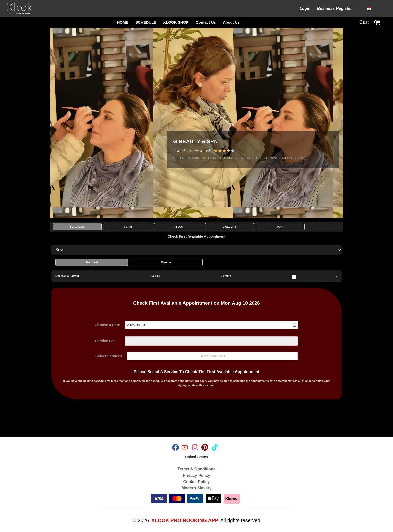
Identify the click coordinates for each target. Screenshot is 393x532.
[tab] (197, 276)
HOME (123, 22)
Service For (105, 341)
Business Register (334, 8)
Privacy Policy (197, 475)
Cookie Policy (197, 482)
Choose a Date (107, 325)
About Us (231, 22)
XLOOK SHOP (176, 22)
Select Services (109, 356)
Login (305, 8)
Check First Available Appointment (197, 236)
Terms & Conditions (197, 469)
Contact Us (206, 22)
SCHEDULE (146, 22)
